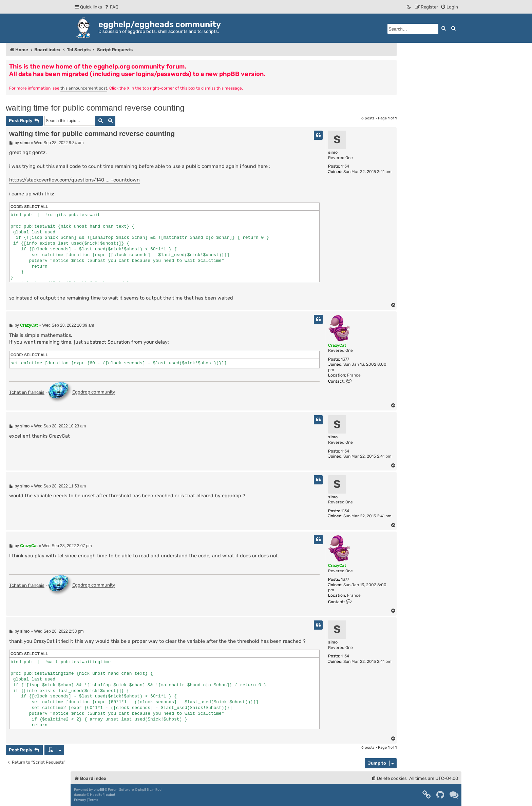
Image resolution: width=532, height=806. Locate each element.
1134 (345, 166)
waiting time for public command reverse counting (95, 108)
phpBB (99, 790)
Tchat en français (27, 392)
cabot (111, 795)
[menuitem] (111, 7)
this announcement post (84, 88)
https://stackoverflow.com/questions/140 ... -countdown (74, 180)
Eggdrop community (82, 392)
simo (333, 152)
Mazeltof (97, 795)
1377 (345, 359)
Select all (36, 207)
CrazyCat (337, 345)
